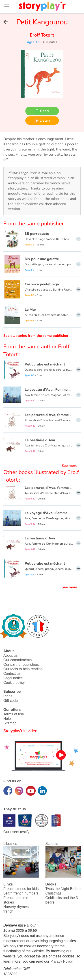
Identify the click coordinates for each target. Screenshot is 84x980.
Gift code (11, 701)
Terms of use (14, 714)
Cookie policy (14, 683)
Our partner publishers (21, 665)
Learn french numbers (21, 893)
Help (7, 719)
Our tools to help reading (23, 669)
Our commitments (17, 660)
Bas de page (9, 0)
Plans (8, 696)
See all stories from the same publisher (36, 336)
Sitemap (10, 723)
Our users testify (16, 832)
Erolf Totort (42, 35)
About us (10, 655)
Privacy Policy (61, 961)
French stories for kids (21, 889)
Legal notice (13, 678)
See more (69, 466)
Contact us (12, 674)
